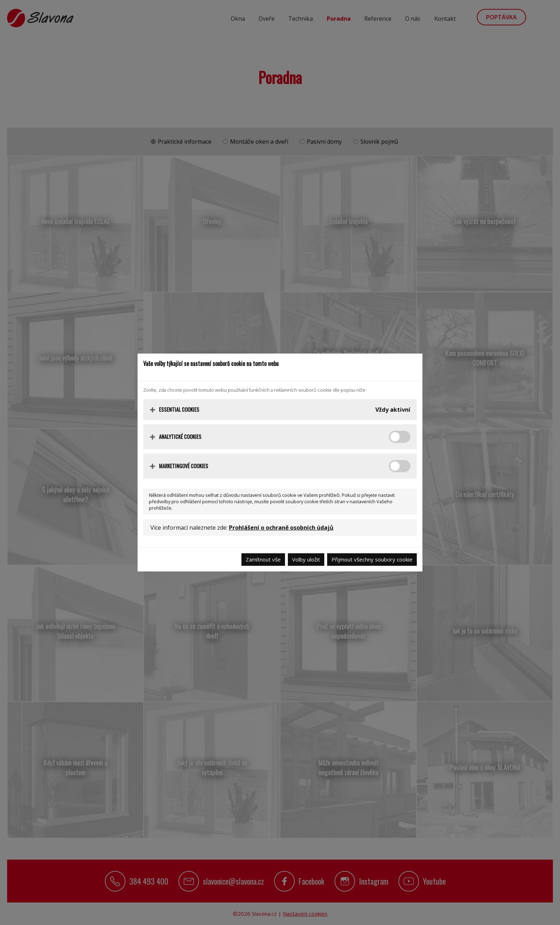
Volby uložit (306, 559)
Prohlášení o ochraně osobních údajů (281, 528)
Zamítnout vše (263, 559)
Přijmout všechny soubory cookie (372, 559)
